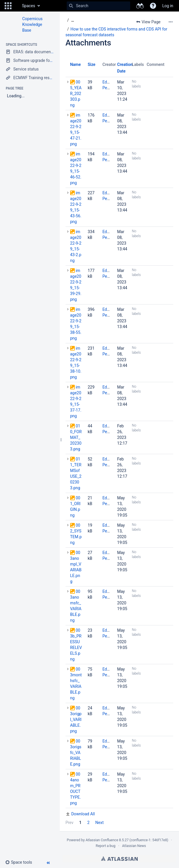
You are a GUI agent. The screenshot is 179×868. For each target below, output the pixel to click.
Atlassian (119, 859)
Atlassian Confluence (102, 840)
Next (99, 823)
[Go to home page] (16, 6)
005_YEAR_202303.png (76, 94)
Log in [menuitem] (168, 6)
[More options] (171, 22)
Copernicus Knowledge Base (32, 24)
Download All (83, 814)
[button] (8, 6)
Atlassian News (134, 846)
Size (92, 64)
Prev (70, 823)
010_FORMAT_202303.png (76, 437)
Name (75, 64)
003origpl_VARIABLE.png (76, 719)
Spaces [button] (29, 6)
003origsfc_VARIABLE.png (76, 753)
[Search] (71, 6)
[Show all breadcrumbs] (72, 20)
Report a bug (105, 846)
